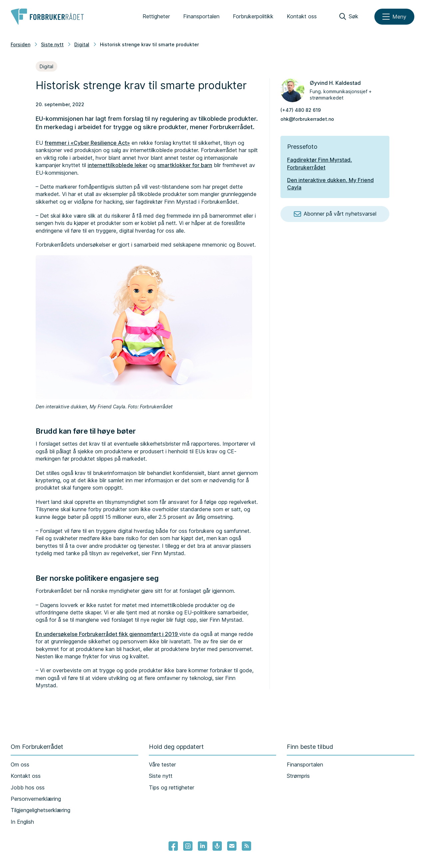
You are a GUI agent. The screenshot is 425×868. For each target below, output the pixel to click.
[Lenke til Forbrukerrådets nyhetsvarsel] (232, 846)
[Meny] (394, 17)
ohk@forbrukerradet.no (307, 119)
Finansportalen (201, 16)
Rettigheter (156, 16)
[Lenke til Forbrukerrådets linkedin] (203, 846)
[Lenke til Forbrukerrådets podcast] (217, 846)
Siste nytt (52, 44)
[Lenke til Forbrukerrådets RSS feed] (246, 846)
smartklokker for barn (185, 165)
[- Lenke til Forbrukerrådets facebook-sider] (173, 846)
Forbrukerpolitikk (253, 16)
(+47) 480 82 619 (301, 110)
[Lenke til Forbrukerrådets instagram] (188, 846)
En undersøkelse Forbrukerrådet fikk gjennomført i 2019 (107, 634)
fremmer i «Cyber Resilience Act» (87, 143)
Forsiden (20, 44)
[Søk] (349, 17)
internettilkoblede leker (118, 165)
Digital (82, 44)
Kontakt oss (302, 16)
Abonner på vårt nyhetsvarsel (335, 214)
